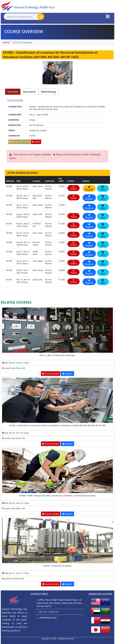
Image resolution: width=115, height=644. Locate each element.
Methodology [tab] (49, 92)
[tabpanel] (57, 122)
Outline (36, 142)
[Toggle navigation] (108, 16)
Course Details (51, 374)
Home (6, 42)
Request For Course (19, 142)
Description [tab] (29, 92)
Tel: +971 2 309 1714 (49, 612)
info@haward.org (48, 618)
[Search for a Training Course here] (20, 17)
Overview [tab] (13, 92)
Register (67, 374)
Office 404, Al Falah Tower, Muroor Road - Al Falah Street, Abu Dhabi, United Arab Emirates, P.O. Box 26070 (59, 603)
